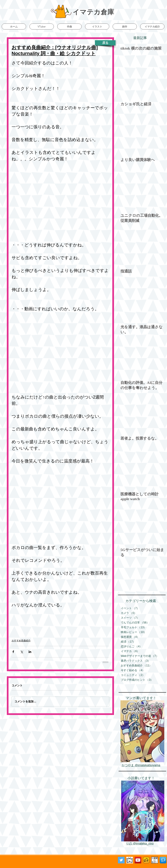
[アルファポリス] (146, 860)
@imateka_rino (143, 843)
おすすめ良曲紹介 (21, 641)
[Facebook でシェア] (13, 652)
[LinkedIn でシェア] (30, 652)
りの (129, 843)
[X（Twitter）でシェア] (22, 652)
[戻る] (105, 43)
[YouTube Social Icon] (138, 860)
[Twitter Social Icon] (121, 860)
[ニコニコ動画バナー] (130, 860)
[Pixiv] (163, 860)
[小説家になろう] (155, 860)
